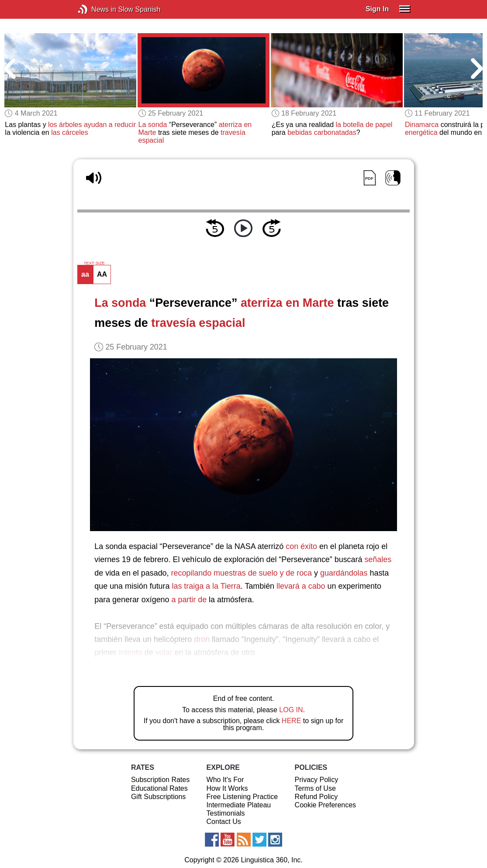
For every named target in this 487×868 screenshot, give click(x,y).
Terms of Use (315, 788)
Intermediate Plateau (239, 805)
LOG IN (291, 710)
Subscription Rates (160, 780)
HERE (291, 721)
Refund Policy (316, 797)
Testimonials (226, 813)
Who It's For (225, 780)
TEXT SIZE (94, 263)
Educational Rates (159, 788)
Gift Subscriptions (158, 797)
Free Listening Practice (242, 797)
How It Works (227, 788)
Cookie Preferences (326, 805)
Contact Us (224, 822)
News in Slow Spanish (96, 9)
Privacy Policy (317, 780)
